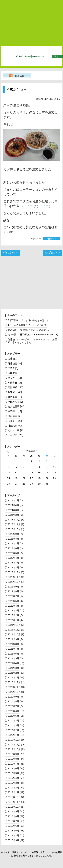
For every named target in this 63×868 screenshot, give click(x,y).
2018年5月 (13, 831)
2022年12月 (14, 572)
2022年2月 (13, 615)
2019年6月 (13, 768)
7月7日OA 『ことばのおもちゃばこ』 (30, 320)
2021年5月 (13, 658)
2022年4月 (13, 606)
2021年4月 (13, 663)
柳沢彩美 (14, 416)
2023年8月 (13, 539)
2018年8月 (13, 816)
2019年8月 (13, 759)
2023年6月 (13, 548)
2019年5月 (13, 773)
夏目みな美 (15, 402)
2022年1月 (13, 620)
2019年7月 (13, 764)
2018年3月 (13, 840)
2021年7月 (13, 649)
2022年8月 (13, 591)
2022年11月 (14, 577)
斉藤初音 (15, 363)
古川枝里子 (16, 406)
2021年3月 (13, 668)
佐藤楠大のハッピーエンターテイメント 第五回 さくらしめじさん (32, 341)
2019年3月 (13, 783)
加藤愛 (13, 368)
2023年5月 (13, 553)
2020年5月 (13, 716)
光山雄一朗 (17, 430)
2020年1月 (13, 735)
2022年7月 (13, 596)
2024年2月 (13, 515)
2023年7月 (13, 543)
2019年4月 (13, 778)
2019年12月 (14, 740)
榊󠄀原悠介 (51, 239)
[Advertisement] (32, 23)
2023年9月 (13, 534)
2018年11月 (14, 802)
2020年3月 (13, 725)
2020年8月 (13, 701)
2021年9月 (13, 639)
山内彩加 (15, 435)
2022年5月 (13, 601)
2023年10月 (14, 529)
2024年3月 (13, 510)
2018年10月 (14, 807)
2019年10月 (14, 749)
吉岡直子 (15, 421)
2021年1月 (13, 678)
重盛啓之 (15, 411)
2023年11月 (14, 524)
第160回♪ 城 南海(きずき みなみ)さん (28, 330)
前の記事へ (11, 253)
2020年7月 (13, 706)
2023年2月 (13, 567)
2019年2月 (13, 788)
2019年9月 (13, 754)
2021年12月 (14, 625)
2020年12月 (14, 682)
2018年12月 (14, 797)
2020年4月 (13, 721)
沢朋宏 (13, 373)
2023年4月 (13, 558)
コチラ (28, 206)
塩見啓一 (15, 378)
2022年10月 (14, 582)
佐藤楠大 (14, 359)
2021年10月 (14, 634)
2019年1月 (13, 792)
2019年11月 (14, 745)
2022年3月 (13, 610)
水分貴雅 (15, 383)
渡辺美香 (15, 397)
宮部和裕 (15, 387)
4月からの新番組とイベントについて (27, 325)
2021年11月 (14, 630)
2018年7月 (13, 821)
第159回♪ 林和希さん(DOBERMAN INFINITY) (33, 335)
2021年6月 (13, 654)
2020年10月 (14, 692)
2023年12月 (14, 520)
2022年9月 (13, 587)
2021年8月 (13, 644)
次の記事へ (52, 253)
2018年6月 (13, 826)
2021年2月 (13, 673)
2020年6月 (13, 711)
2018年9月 (13, 811)
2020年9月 (13, 697)
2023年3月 (13, 563)
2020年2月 (13, 730)
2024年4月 (13, 505)
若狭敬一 (15, 392)
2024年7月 (13, 500)
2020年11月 (14, 687)
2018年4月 (13, 835)
